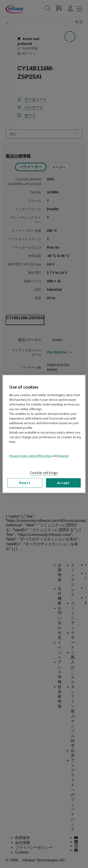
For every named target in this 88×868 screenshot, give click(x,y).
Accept (63, 483)
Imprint (64, 456)
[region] (44, 434)
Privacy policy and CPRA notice (31, 456)
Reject (25, 483)
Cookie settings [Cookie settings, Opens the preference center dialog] (44, 473)
